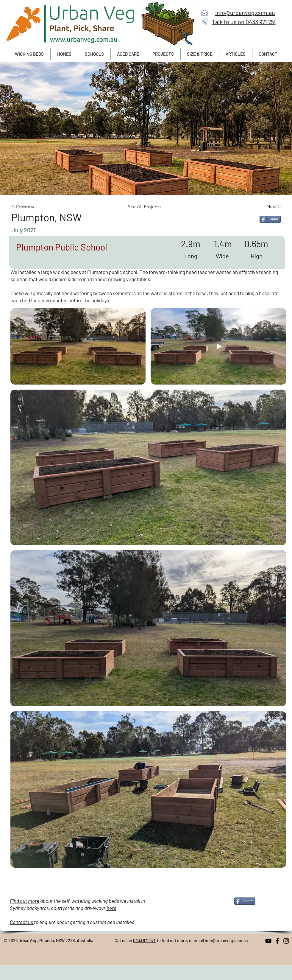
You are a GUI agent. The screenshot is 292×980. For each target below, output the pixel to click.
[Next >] (261, 206)
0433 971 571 (145, 941)
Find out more (25, 901)
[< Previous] (36, 206)
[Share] (270, 219)
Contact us (22, 922)
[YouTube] (268, 941)
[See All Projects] (147, 207)
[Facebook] (277, 941)
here (111, 908)
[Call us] (205, 21)
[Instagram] (286, 941)
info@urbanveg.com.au (226, 941)
